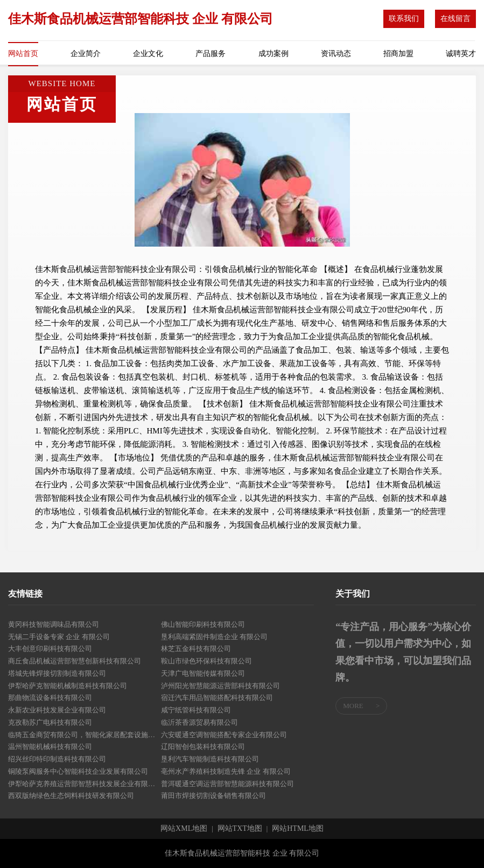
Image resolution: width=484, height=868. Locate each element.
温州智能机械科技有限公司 (50, 747)
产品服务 (211, 54)
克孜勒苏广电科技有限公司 (50, 722)
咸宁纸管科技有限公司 (196, 710)
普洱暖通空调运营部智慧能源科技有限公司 (227, 784)
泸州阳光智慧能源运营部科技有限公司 (220, 686)
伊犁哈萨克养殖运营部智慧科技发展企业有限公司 (85, 784)
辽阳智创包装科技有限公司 (203, 747)
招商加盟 (398, 54)
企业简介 (86, 54)
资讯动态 (336, 54)
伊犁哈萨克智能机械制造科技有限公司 (68, 686)
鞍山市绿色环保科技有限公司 (206, 661)
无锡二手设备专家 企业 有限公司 (59, 637)
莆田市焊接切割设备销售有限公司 (213, 796)
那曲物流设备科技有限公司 (50, 698)
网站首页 (23, 54)
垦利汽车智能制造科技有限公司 (210, 759)
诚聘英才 (461, 54)
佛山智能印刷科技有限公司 (203, 624)
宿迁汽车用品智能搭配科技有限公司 (217, 698)
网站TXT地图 (240, 829)
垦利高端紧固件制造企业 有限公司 (214, 637)
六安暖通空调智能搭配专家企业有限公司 (224, 735)
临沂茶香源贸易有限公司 (199, 722)
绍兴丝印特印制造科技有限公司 (57, 759)
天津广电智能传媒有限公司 (203, 673)
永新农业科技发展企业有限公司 (57, 710)
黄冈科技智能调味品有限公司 (54, 624)
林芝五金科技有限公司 (196, 649)
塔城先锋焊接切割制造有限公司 (57, 673)
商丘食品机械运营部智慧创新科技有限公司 (75, 661)
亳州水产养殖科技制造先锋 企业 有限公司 (226, 771)
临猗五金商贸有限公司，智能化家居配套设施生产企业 (85, 735)
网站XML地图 (184, 829)
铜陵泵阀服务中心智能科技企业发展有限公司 (78, 771)
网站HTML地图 (298, 829)
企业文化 (148, 54)
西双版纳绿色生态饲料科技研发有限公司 (71, 796)
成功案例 (273, 54)
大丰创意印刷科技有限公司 (50, 649)
